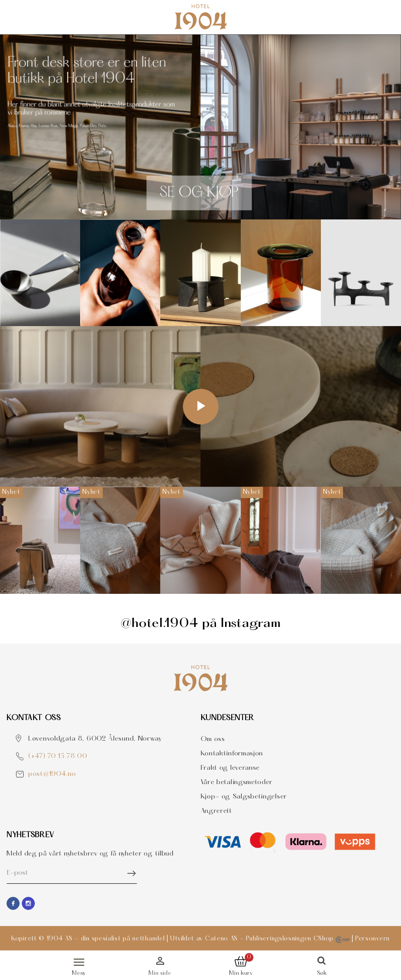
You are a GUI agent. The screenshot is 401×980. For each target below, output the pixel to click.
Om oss (213, 739)
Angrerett (216, 811)
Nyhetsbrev (30, 835)
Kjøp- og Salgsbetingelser (244, 797)
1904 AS (60, 939)
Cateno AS (221, 939)
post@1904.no (52, 774)
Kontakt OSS (34, 718)
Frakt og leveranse (231, 768)
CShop (332, 939)
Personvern (372, 939)
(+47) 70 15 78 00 (58, 756)
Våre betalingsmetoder (237, 782)
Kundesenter (228, 718)
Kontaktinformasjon (232, 754)
